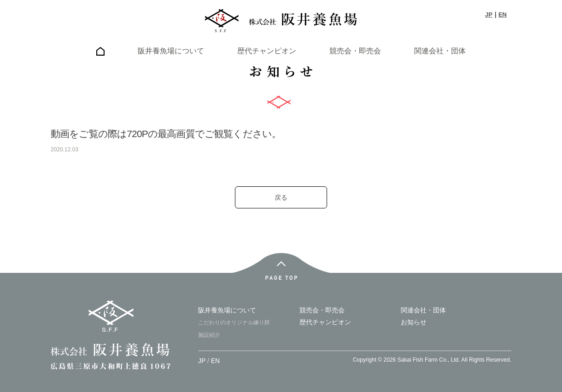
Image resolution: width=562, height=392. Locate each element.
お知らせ (414, 322)
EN (503, 14)
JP (489, 14)
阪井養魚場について (171, 51)
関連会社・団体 (440, 51)
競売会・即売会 (355, 51)
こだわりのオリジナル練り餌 (234, 323)
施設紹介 (209, 335)
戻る (281, 197)
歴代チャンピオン (267, 51)
